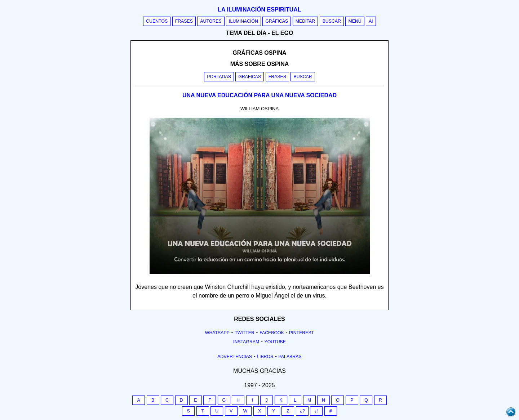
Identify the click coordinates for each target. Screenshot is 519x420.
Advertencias (235, 357)
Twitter (245, 333)
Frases (184, 21)
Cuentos (157, 21)
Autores (211, 21)
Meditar (305, 21)
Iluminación (243, 21)
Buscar (332, 21)
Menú (355, 21)
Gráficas (277, 21)
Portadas (219, 77)
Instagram (246, 342)
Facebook (272, 333)
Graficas (250, 77)
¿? (302, 411)
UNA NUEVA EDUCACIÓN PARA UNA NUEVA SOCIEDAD (259, 95)
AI (371, 21)
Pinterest (301, 333)
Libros (265, 357)
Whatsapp (217, 333)
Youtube (275, 342)
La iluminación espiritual (259, 10)
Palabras (290, 357)
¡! (316, 411)
